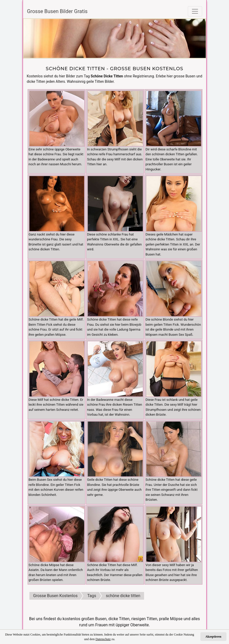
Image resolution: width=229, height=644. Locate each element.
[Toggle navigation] (195, 11)
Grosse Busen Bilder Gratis (57, 11)
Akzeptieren (213, 637)
